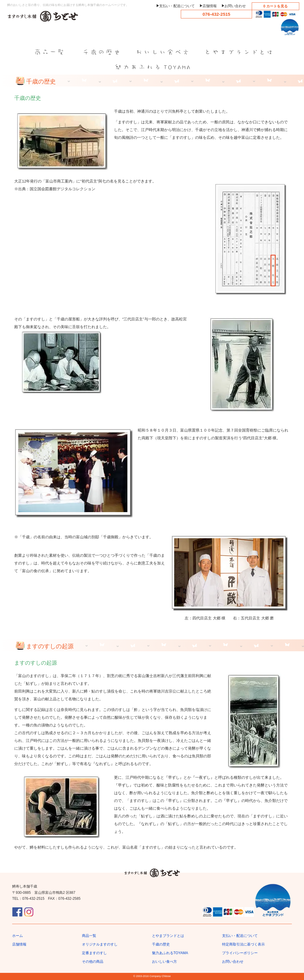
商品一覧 (89, 936)
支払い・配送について (177, 6)
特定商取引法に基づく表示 (243, 944)
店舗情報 (210, 6)
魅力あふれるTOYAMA (170, 953)
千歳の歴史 (161, 944)
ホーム (18, 936)
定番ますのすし (94, 953)
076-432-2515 (216, 14)
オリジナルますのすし (100, 944)
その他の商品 (93, 962)
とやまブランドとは (168, 936)
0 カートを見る (275, 6)
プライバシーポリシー (240, 953)
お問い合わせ (235, 6)
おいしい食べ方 (164, 962)
